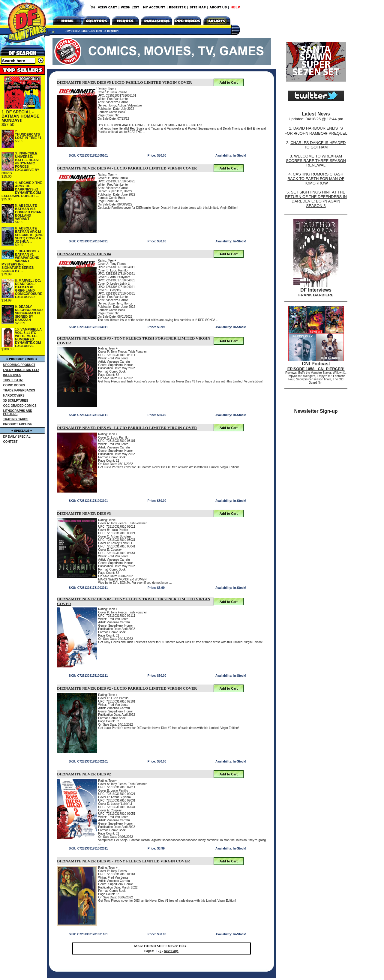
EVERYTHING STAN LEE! (21, 370)
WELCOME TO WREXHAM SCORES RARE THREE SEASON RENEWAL (316, 161)
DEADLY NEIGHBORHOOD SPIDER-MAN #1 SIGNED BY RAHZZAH (29, 313)
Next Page (171, 951)
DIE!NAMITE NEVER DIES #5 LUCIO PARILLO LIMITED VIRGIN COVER (124, 82)
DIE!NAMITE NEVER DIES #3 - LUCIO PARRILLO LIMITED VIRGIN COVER (127, 428)
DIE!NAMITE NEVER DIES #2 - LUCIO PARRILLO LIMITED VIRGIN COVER (127, 688)
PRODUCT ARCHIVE (18, 424)
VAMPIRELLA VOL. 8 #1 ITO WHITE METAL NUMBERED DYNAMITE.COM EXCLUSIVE (28, 338)
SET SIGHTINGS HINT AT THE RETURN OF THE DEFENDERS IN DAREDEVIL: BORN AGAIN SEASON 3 (316, 199)
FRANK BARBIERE (316, 295)
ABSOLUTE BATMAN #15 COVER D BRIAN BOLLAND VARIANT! (28, 212)
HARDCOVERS (14, 396)
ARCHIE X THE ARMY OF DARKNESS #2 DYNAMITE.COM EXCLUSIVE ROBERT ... (22, 189)
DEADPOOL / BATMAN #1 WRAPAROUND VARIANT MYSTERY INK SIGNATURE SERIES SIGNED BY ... (20, 261)
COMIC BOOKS (14, 385)
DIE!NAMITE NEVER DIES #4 (84, 254)
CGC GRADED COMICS (20, 406)
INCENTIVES (12, 375)
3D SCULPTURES (16, 401)
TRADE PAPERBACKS (19, 390)
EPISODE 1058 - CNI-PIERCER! (316, 369)
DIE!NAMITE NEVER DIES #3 (84, 513)
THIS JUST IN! (13, 380)
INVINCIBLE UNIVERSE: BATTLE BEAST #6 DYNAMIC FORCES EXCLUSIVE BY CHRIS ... (21, 163)
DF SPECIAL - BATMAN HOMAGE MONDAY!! (21, 116)
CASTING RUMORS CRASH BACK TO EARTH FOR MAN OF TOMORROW (316, 179)
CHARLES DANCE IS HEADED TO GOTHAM (318, 145)
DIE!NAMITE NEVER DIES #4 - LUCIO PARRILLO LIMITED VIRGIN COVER (127, 168)
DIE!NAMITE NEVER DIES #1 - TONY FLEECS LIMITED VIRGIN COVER (123, 861)
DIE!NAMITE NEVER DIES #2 (84, 774)
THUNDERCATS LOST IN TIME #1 (28, 136)
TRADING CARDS (16, 419)
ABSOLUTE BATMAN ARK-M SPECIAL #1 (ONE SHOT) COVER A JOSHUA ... (29, 235)
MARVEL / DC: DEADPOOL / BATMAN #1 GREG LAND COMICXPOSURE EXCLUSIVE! (28, 289)
